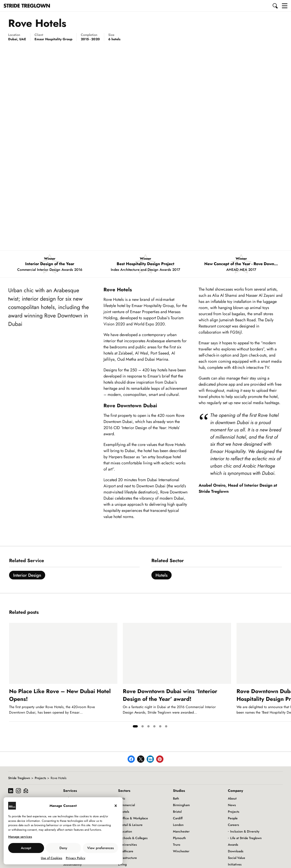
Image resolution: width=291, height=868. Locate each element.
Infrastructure (127, 858)
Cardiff (178, 818)
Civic (122, 798)
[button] (275, 6)
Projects (40, 778)
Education (125, 831)
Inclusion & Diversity (245, 831)
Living (122, 864)
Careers (233, 825)
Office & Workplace (134, 818)
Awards (233, 845)
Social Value (237, 858)
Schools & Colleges (134, 838)
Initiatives (235, 864)
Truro (177, 845)
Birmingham (181, 805)
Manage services (20, 837)
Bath (176, 798)
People (233, 818)
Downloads (236, 851)
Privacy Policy (76, 858)
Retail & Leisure (131, 825)
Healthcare (126, 851)
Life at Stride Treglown (246, 838)
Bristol (177, 812)
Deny (63, 848)
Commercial (126, 805)
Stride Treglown (19, 778)
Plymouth (179, 838)
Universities (129, 845)
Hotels (162, 575)
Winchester (181, 851)
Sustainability (72, 864)
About (232, 798)
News (232, 805)
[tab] (135, 726)
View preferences (100, 848)
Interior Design (27, 575)
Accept (26, 848)
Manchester (181, 831)
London (178, 825)
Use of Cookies (52, 858)
